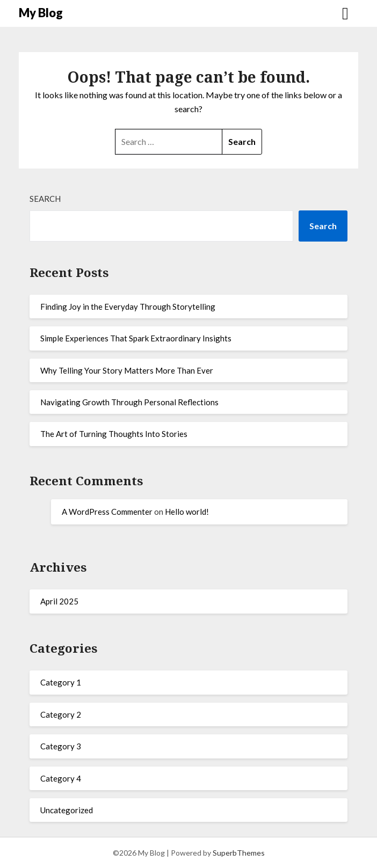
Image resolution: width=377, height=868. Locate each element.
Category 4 (61, 778)
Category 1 (61, 682)
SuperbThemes (239, 853)
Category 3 (61, 746)
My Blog (41, 13)
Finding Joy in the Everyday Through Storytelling (128, 307)
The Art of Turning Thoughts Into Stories (114, 434)
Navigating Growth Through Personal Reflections (129, 402)
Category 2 (61, 714)
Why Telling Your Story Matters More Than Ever (127, 370)
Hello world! (187, 512)
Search (45, 199)
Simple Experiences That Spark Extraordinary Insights (136, 338)
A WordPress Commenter (107, 512)
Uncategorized (67, 810)
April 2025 (59, 601)
